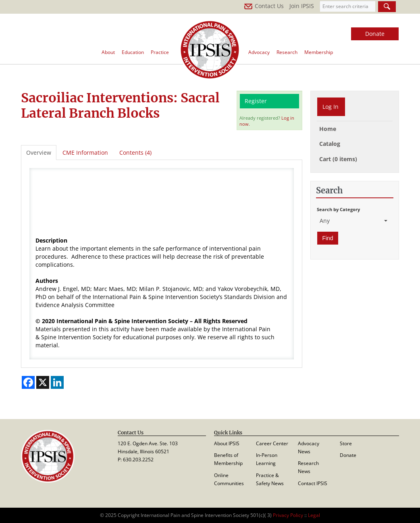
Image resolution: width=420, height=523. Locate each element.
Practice (160, 52)
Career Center (272, 443)
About (108, 52)
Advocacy (259, 52)
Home (328, 129)
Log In (331, 107)
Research (287, 52)
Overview (39, 153)
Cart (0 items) (338, 159)
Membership (319, 52)
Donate (375, 34)
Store (346, 443)
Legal (314, 515)
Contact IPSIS (313, 483)
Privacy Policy (288, 515)
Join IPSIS (302, 6)
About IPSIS (227, 443)
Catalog (330, 144)
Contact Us (264, 6)
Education (133, 52)
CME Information (85, 153)
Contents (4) (135, 153)
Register (256, 101)
